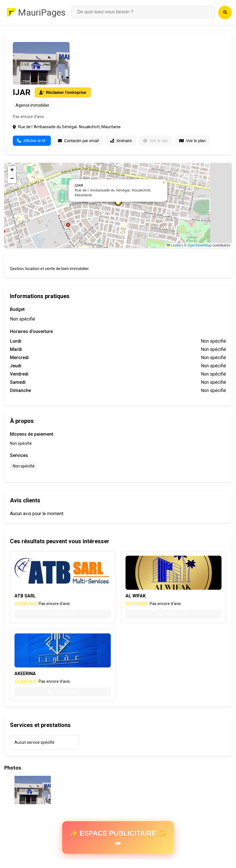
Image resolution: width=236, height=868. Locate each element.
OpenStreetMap (200, 245)
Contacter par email (78, 141)
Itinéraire (121, 141)
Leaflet (174, 245)
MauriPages (42, 12)
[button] (164, 183)
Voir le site (155, 141)
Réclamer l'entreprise (63, 92)
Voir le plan (192, 141)
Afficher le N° (32, 141)
